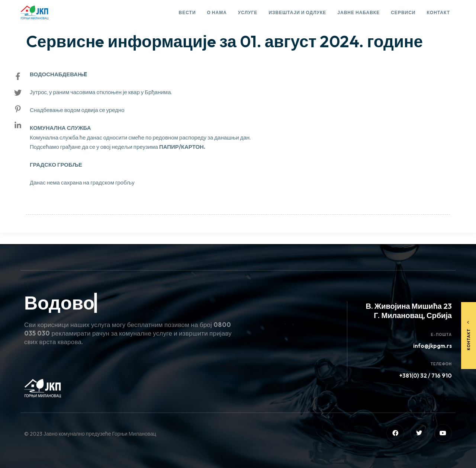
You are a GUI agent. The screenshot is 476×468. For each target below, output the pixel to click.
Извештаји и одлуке (297, 12)
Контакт (438, 12)
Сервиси (403, 12)
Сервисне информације (63, 21)
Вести (187, 12)
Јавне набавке (358, 12)
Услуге (248, 12)
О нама (217, 12)
